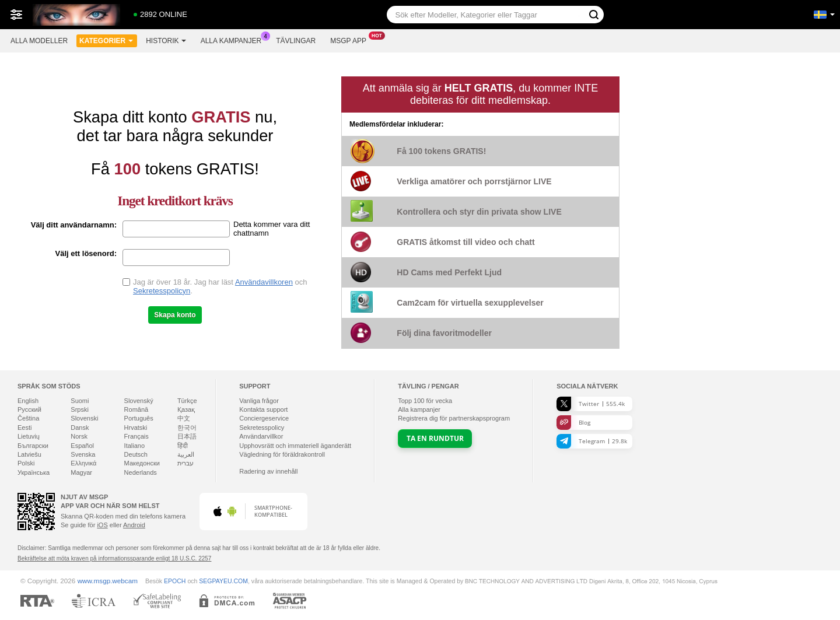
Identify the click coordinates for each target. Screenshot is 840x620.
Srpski (80, 409)
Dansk (80, 428)
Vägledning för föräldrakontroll (282, 454)
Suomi (80, 401)
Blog (573, 423)
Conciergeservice (264, 418)
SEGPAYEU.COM (223, 581)
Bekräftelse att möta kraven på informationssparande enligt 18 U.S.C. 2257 (114, 558)
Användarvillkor (261, 436)
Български (33, 446)
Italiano (134, 446)
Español (82, 446)
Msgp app (351, 40)
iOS (102, 525)
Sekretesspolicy (262, 428)
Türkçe (187, 401)
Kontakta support (263, 409)
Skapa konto (175, 315)
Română (136, 409)
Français (136, 436)
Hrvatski (136, 428)
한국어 (187, 428)
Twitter (591, 404)
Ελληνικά (83, 463)
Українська (34, 472)
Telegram (592, 441)
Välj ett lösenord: (86, 253)
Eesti (24, 428)
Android (134, 525)
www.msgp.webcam (108, 581)
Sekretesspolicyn (162, 291)
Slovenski (84, 418)
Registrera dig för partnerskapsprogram (454, 418)
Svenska (83, 454)
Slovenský (139, 401)
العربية (186, 454)
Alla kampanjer (234, 40)
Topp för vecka (425, 401)
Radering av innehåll (268, 471)
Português (139, 418)
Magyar (81, 472)
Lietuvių (29, 436)
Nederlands (141, 472)
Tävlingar (296, 41)
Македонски (142, 463)
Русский (29, 409)
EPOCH (175, 581)
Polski (26, 463)
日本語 (187, 436)
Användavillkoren (264, 282)
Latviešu (29, 454)
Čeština (28, 418)
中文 (184, 418)
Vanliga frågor (259, 401)
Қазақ (186, 409)
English (28, 401)
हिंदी (183, 446)
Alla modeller (39, 41)
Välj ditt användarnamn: (74, 225)
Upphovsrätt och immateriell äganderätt (295, 446)
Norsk (79, 436)
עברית (185, 463)
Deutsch (136, 454)
